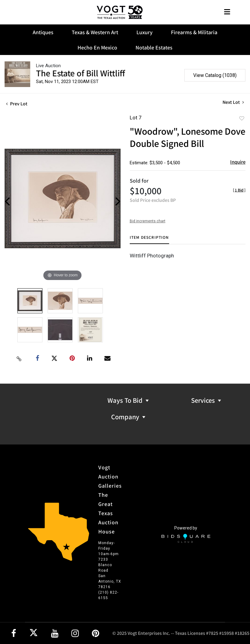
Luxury (145, 32)
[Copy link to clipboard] (19, 358)
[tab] (149, 240)
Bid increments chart (148, 221)
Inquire (238, 162)
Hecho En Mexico (97, 47)
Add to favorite (242, 118)
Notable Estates (154, 47)
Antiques (43, 32)
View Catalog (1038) (215, 75)
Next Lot (233, 102)
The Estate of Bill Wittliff (81, 73)
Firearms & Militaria (194, 32)
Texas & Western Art (95, 32)
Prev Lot (17, 104)
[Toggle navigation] (227, 12)
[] (239, 190)
